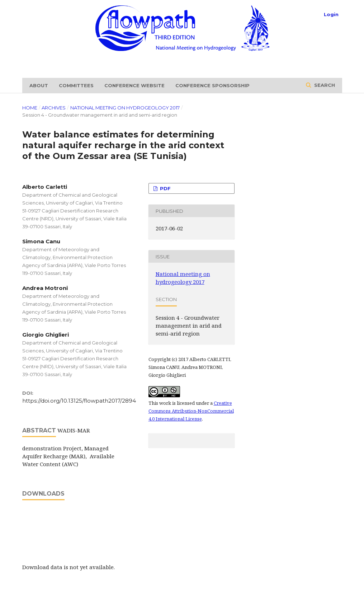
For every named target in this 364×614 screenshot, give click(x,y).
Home (30, 108)
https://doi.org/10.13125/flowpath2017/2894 (79, 401)
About (39, 85)
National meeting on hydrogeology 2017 (125, 108)
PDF (165, 188)
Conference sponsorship (212, 85)
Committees (76, 85)
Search (324, 85)
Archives (54, 108)
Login (331, 14)
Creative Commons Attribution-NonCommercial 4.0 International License (191, 411)
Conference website (134, 85)
